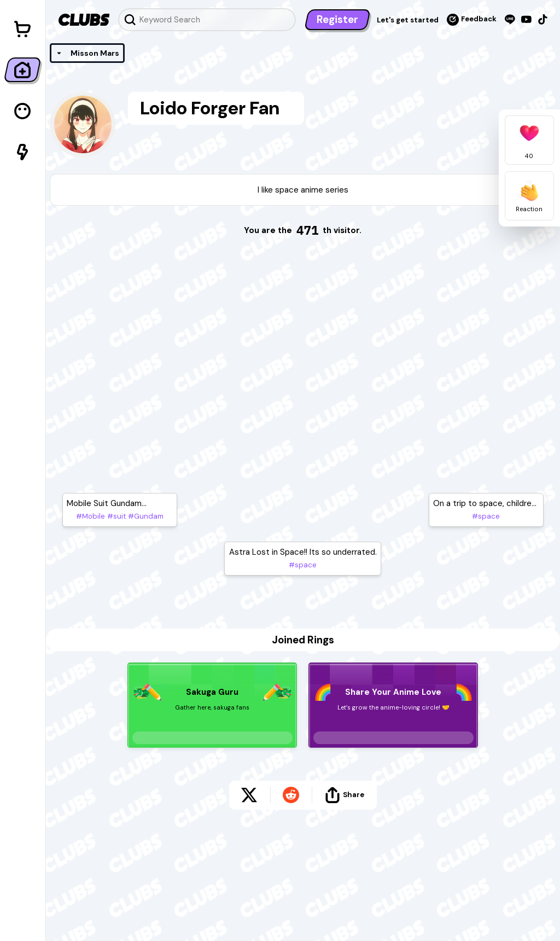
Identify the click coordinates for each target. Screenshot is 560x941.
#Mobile (91, 516)
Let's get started (408, 20)
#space (303, 565)
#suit (115, 516)
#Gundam (145, 516)
